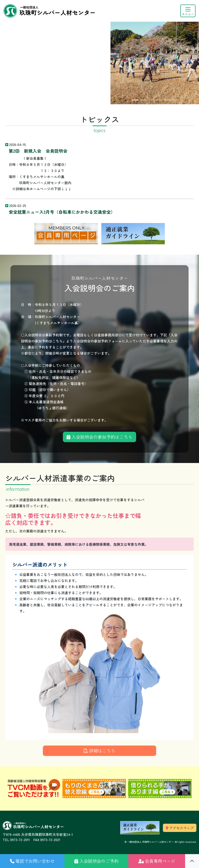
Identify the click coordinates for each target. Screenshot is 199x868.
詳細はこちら (99, 751)
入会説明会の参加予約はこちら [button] (99, 437)
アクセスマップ (180, 828)
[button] (32, 861)
